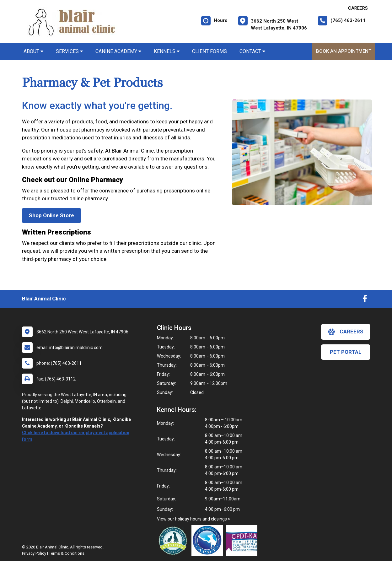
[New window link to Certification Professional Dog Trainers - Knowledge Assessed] (243, 541)
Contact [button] (252, 51)
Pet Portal (346, 352)
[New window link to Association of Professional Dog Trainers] (209, 541)
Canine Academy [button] (118, 51)
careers (346, 332)
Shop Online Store (51, 215)
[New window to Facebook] (365, 300)
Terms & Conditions (67, 553)
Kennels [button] (167, 51)
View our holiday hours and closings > (194, 519)
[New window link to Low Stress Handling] (174, 541)
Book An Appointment (344, 51)
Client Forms (209, 51)
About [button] (33, 51)
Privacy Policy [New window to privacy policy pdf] (34, 553)
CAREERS (358, 8)
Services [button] (69, 51)
